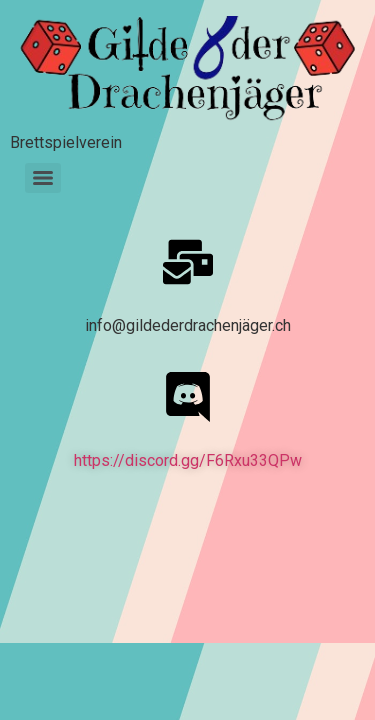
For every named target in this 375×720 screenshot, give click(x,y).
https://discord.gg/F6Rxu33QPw (188, 460)
